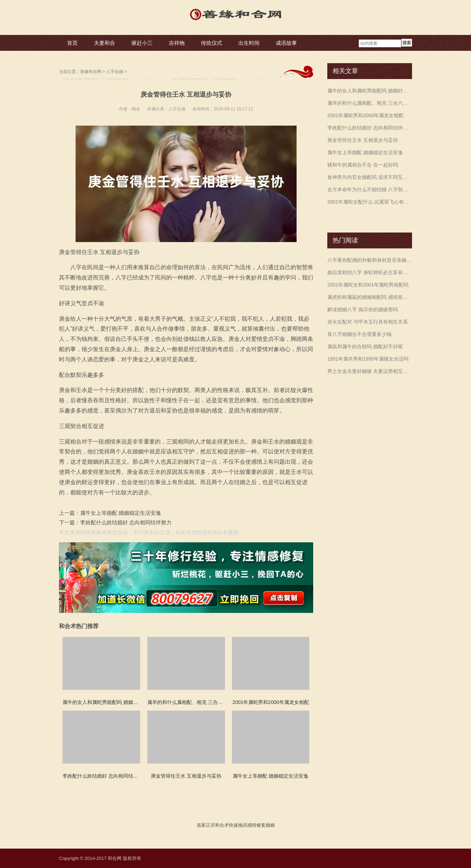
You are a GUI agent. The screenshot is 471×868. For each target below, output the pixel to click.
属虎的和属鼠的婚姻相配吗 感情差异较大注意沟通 (370, 297)
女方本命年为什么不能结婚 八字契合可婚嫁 (370, 189)
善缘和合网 (91, 72)
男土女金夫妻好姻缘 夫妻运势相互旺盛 (370, 371)
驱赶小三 (142, 43)
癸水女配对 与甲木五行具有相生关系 (368, 322)
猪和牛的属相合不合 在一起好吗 (363, 165)
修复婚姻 (266, 825)
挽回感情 (247, 825)
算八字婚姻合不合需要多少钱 (359, 334)
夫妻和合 (105, 43)
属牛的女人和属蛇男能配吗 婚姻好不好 (370, 91)
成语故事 (286, 43)
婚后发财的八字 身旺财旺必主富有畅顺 (370, 272)
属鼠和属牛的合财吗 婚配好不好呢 (365, 346)
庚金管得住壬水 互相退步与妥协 (363, 140)
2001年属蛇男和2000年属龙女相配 (365, 115)
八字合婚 (115, 72)
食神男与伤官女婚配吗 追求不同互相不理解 (370, 177)
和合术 (222, 825)
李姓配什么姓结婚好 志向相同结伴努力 (126, 522)
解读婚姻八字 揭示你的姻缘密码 (363, 309)
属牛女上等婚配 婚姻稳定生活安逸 (121, 513)
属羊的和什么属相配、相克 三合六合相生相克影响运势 (370, 103)
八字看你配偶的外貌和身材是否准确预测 (370, 260)
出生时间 (249, 43)
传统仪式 (211, 43)
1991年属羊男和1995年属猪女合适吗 (368, 359)
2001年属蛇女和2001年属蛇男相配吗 (368, 285)
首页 (72, 43)
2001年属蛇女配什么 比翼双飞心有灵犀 (370, 202)
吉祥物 (177, 43)
